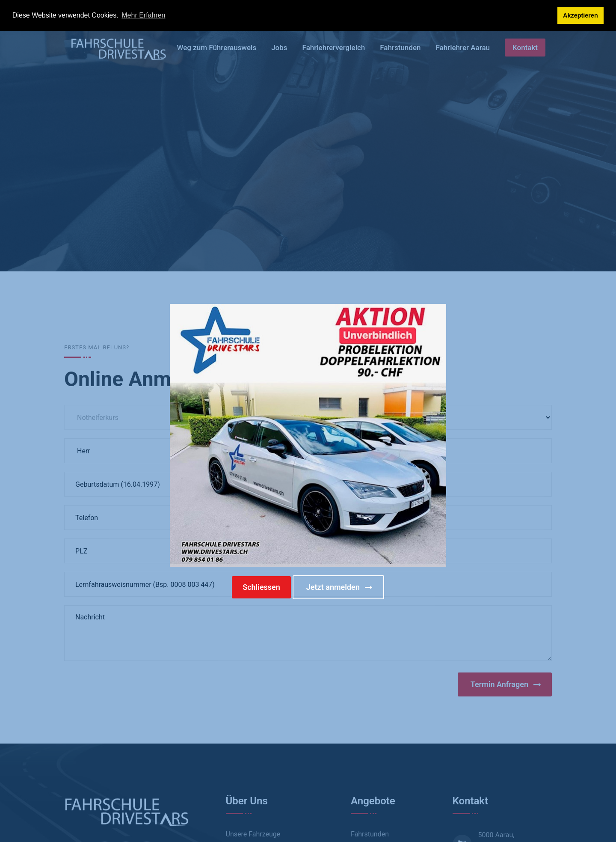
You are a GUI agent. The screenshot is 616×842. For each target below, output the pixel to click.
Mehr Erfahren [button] (143, 15)
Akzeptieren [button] (580, 15)
